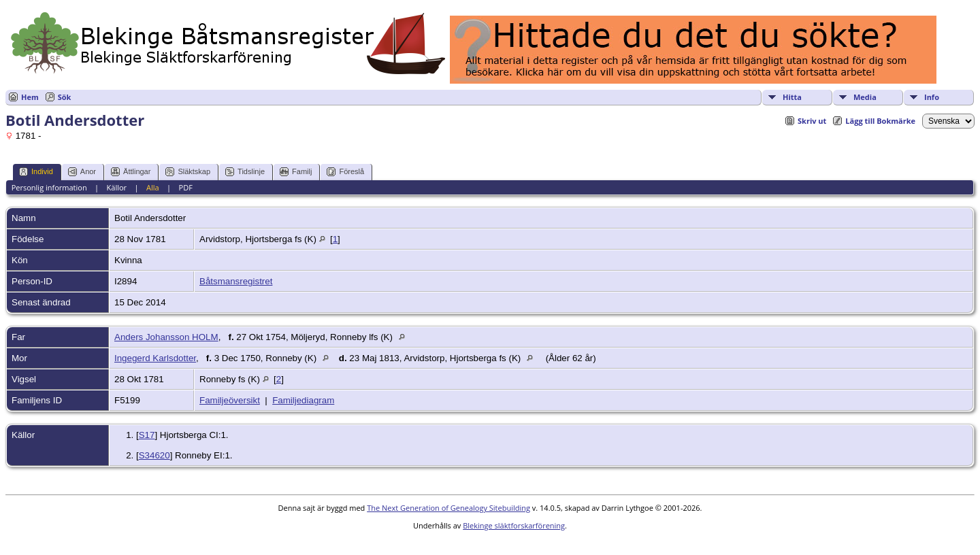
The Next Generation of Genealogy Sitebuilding (448, 508)
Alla (153, 187)
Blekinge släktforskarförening (514, 525)
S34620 (154, 455)
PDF (186, 187)
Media (865, 97)
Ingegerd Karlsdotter (155, 358)
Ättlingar (131, 172)
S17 (147, 435)
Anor (82, 172)
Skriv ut (812, 121)
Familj (296, 172)
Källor (117, 187)
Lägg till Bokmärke (880, 121)
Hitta (792, 97)
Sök (65, 97)
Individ (36, 172)
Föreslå (345, 172)
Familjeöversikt (230, 400)
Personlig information (49, 187)
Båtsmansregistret (236, 281)
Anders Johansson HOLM (166, 337)
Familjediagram (303, 400)
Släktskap (188, 172)
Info (932, 97)
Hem (30, 97)
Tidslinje (245, 172)
